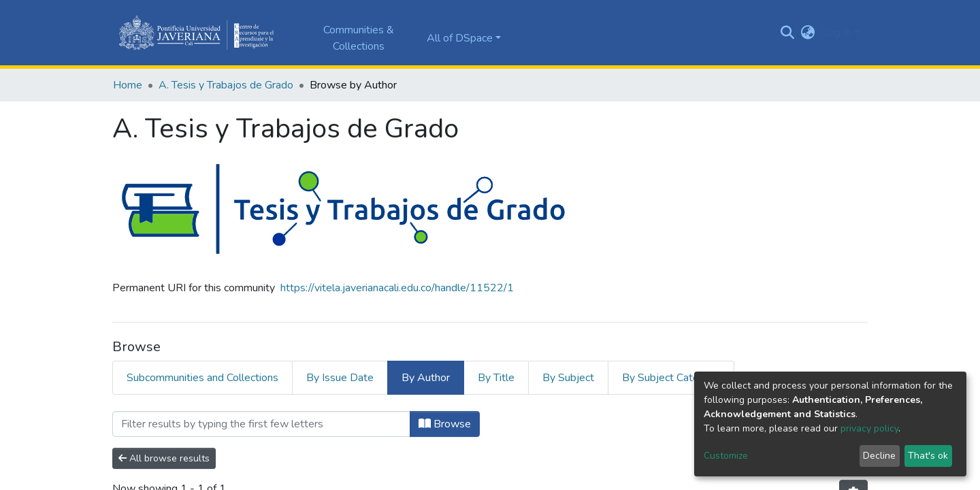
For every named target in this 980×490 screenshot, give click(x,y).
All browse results (164, 458)
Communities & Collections (359, 38)
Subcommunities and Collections (202, 378)
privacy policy (869, 428)
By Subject (568, 378)
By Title (496, 378)
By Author (426, 378)
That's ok (928, 456)
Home (128, 85)
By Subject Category (671, 378)
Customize (726, 456)
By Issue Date (340, 378)
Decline (879, 456)
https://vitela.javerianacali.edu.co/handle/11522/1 (397, 288)
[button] (808, 33)
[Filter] (261, 424)
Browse (445, 424)
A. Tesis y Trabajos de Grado (226, 85)
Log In (837, 33)
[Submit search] (788, 33)
